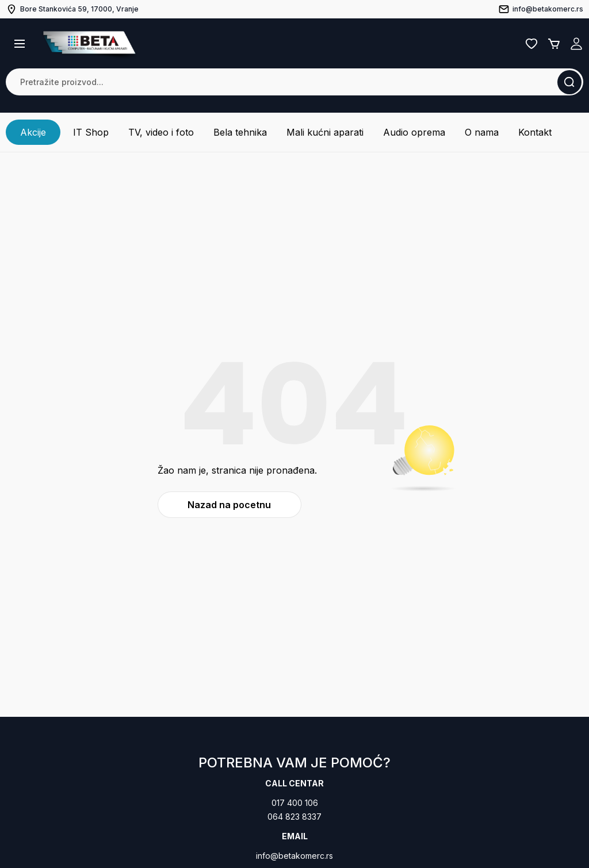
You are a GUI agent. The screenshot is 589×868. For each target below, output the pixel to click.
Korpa (554, 44)
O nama (482, 132)
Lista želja (531, 44)
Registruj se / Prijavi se (576, 44)
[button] (20, 44)
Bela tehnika (240, 132)
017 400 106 (295, 803)
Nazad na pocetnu (229, 505)
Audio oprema (414, 132)
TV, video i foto (161, 132)
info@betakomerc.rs (294, 856)
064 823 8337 (294, 817)
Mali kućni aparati (325, 132)
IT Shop (91, 132)
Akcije (33, 132)
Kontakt (535, 132)
